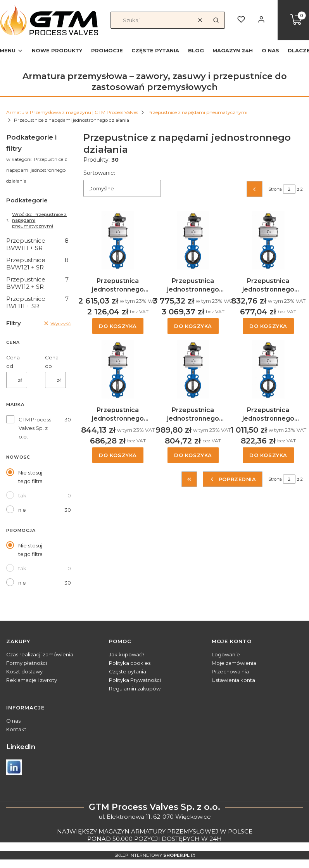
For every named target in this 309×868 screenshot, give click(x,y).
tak (22, 495)
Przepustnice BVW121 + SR (37, 264)
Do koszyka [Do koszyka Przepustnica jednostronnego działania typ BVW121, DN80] (268, 455)
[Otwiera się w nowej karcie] (14, 767)
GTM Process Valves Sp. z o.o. (35, 428)
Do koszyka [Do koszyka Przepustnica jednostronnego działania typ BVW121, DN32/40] (268, 326)
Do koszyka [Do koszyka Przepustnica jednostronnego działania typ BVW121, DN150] (118, 326)
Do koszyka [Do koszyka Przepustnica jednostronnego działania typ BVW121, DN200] (193, 326)
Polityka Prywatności (135, 680)
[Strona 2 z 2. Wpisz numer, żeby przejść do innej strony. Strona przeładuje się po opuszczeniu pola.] (289, 189)
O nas (13, 721)
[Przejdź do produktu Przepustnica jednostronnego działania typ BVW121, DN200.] (193, 240)
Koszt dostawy (24, 671)
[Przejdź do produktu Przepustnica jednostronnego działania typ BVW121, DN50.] (118, 369)
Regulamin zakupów (135, 689)
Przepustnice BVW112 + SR (37, 283)
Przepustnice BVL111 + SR (37, 302)
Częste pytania (128, 671)
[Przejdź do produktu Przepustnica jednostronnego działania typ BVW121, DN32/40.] (268, 240)
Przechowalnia (230, 671)
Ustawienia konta (233, 680)
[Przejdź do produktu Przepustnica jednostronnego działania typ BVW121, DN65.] (193, 369)
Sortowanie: (99, 173)
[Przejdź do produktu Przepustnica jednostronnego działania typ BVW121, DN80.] (268, 369)
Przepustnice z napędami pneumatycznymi (197, 112)
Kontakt (16, 729)
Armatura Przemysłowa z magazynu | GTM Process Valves (72, 112)
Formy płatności (27, 663)
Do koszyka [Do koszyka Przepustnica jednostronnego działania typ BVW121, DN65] (193, 455)
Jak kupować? (127, 654)
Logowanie (226, 654)
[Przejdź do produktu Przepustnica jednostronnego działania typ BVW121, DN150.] (118, 240)
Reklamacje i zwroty (32, 680)
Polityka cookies (130, 663)
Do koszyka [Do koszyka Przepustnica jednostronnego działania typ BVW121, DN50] (118, 455)
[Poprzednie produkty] (233, 479)
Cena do (52, 362)
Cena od (13, 362)
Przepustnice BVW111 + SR (37, 244)
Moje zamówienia (234, 663)
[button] (216, 20)
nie (22, 510)
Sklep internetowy (152, 855)
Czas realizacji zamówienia (40, 654)
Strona (275, 189)
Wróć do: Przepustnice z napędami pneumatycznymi (36, 220)
